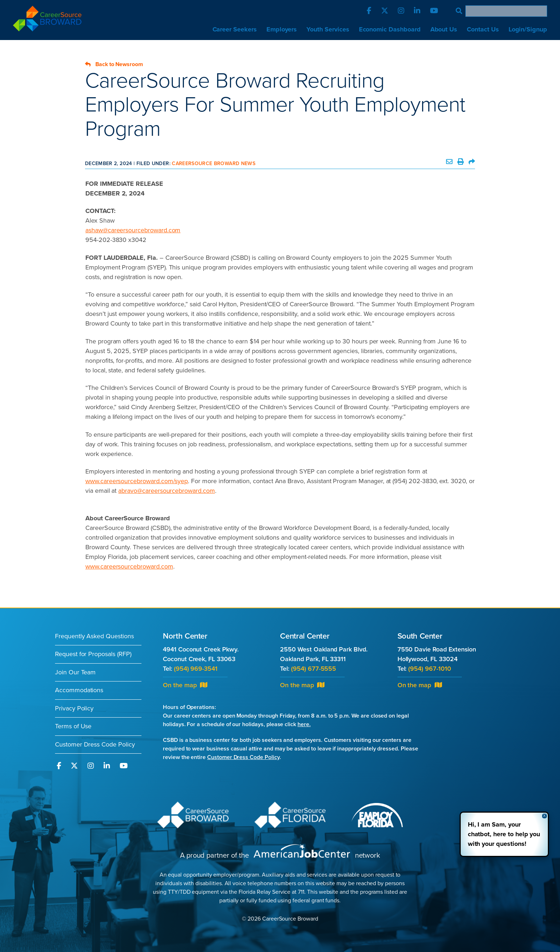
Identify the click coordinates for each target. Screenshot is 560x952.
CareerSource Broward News (214, 163)
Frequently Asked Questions (94, 636)
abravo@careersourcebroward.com (166, 491)
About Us (444, 29)
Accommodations (79, 690)
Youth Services (328, 29)
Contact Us (483, 29)
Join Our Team (75, 672)
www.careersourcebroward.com (129, 566)
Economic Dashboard (390, 29)
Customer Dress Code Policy (95, 744)
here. (304, 724)
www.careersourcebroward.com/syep (137, 481)
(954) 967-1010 (429, 669)
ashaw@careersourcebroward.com (133, 230)
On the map (185, 685)
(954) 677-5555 (314, 669)
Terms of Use (73, 726)
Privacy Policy (74, 708)
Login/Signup (528, 29)
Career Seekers (235, 29)
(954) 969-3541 (196, 669)
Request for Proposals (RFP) (93, 654)
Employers (282, 29)
